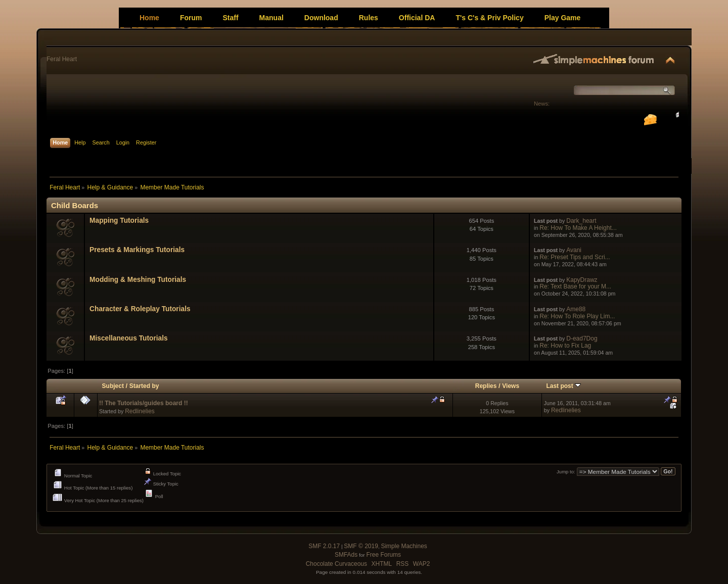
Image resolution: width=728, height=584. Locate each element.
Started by (144, 386)
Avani (574, 250)
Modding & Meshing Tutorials (138, 280)
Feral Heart (62, 59)
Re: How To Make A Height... (578, 228)
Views (511, 386)
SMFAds (346, 555)
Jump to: (566, 472)
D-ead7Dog (582, 338)
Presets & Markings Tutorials (137, 250)
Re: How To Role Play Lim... (577, 316)
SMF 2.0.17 (324, 546)
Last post (563, 386)
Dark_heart (581, 221)
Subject (113, 386)
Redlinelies (140, 411)
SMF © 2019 (361, 546)
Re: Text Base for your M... (575, 286)
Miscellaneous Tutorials (129, 338)
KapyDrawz (582, 280)
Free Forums (383, 555)
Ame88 (576, 309)
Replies (486, 386)
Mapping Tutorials (119, 221)
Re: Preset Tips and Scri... (575, 257)
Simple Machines (404, 546)
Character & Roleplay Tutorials (140, 309)
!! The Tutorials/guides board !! (144, 403)
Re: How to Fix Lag (565, 346)
